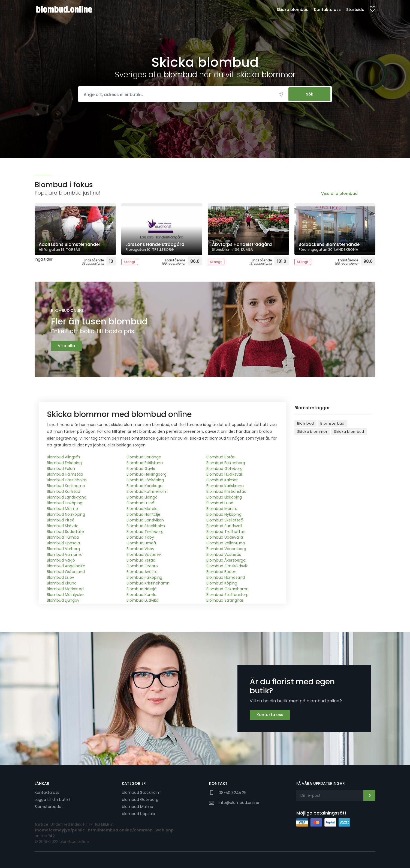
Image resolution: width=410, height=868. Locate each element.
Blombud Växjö (61, 560)
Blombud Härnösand (226, 577)
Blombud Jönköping (145, 480)
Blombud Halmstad (65, 474)
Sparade (372, 9)
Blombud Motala (142, 509)
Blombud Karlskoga (144, 486)
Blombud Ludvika (142, 600)
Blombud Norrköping (66, 514)
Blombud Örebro (142, 566)
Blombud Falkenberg (226, 463)
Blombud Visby (140, 549)
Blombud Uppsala (63, 543)
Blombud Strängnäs (225, 600)
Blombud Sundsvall (224, 526)
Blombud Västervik (144, 554)
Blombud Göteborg (224, 469)
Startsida (355, 10)
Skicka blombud (293, 10)
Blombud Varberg (63, 549)
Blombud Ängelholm (66, 566)
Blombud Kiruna (62, 583)
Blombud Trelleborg (145, 532)
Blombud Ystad (141, 560)
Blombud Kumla (141, 595)
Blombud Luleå (140, 503)
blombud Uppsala (138, 814)
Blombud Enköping (64, 463)
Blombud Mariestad (65, 589)
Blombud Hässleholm (67, 480)
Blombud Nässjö (141, 589)
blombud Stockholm (141, 792)
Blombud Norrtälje (143, 514)
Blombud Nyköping (224, 514)
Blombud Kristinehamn (148, 583)
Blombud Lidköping (224, 497)
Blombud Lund (220, 503)
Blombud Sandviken (145, 520)
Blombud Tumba (63, 537)
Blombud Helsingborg (147, 474)
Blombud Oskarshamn (227, 589)
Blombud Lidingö (142, 497)
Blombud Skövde (63, 526)
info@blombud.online (239, 803)
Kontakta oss (327, 10)
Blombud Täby (140, 537)
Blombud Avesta (142, 572)
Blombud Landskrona (67, 497)
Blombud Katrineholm (147, 491)
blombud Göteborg (140, 800)
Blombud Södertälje (65, 532)
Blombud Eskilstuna (145, 463)
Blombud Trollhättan (226, 532)
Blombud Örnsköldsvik (227, 566)
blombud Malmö (138, 807)
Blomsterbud (332, 423)
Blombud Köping (222, 583)
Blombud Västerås (224, 554)
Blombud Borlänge (144, 457)
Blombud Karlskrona (225, 486)
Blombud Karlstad (64, 491)
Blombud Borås (221, 457)
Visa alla (66, 346)
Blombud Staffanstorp (227, 595)
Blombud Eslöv (61, 577)
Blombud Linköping (65, 503)
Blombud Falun (61, 469)
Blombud (306, 423)
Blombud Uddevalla (225, 537)
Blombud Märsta (222, 509)
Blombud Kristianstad (226, 491)
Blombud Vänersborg (226, 549)
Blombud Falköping (144, 577)
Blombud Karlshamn (66, 486)
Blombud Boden (221, 572)
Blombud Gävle (141, 469)
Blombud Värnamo (65, 554)
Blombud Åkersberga (226, 560)
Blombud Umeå (141, 543)
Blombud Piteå (61, 520)
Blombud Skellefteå (225, 520)
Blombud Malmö (62, 509)
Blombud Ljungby (63, 600)
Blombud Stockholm (146, 526)
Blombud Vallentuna (226, 543)
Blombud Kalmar (222, 480)
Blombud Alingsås (64, 457)
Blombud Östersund (66, 572)
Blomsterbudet (49, 807)
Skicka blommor (312, 432)
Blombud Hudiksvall (224, 474)
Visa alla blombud (339, 193)
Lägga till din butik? (53, 800)
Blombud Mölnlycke (65, 595)
